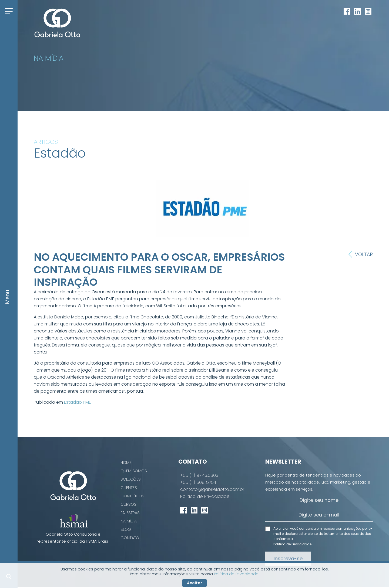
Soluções (131, 479)
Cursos (128, 504)
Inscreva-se (288, 558)
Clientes (129, 488)
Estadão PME (78, 402)
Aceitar (194, 583)
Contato (130, 538)
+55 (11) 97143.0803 (199, 475)
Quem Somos (134, 471)
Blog (126, 529)
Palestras (130, 513)
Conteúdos (132, 496)
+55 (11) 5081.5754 (198, 482)
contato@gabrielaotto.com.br (212, 490)
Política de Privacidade (205, 497)
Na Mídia (129, 521)
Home (126, 463)
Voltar (361, 254)
